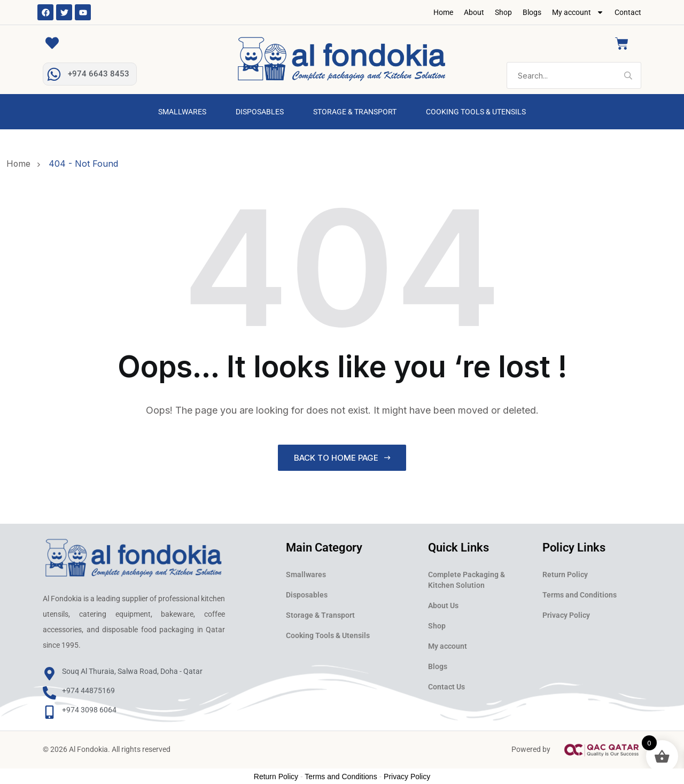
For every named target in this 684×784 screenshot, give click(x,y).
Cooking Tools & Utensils (476, 112)
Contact (628, 12)
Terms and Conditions (580, 595)
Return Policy (565, 575)
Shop (503, 12)
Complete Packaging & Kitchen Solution (467, 580)
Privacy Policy (566, 615)
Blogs (532, 12)
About (474, 12)
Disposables (260, 112)
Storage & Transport (355, 112)
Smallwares (182, 112)
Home (443, 12)
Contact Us (446, 687)
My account (578, 12)
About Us (443, 606)
